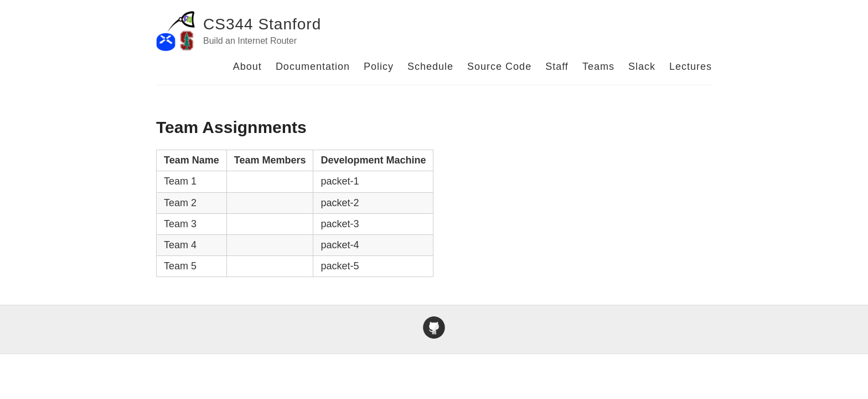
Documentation (313, 66)
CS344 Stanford (262, 24)
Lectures (691, 66)
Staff (557, 66)
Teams (598, 66)
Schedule (430, 66)
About (247, 66)
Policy (379, 66)
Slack (642, 66)
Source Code (499, 66)
